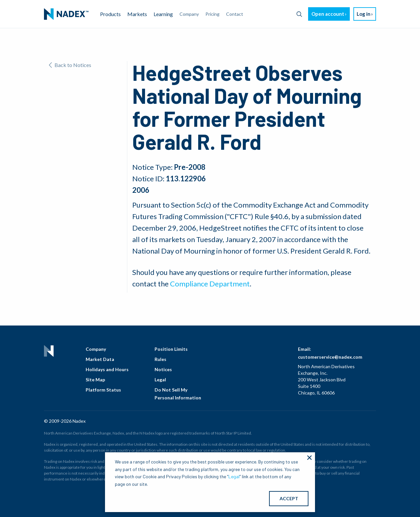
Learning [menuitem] (163, 14)
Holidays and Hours (107, 369)
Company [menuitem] (189, 14)
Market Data (100, 359)
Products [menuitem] (110, 14)
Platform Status (103, 390)
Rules (160, 359)
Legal (160, 380)
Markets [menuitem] (137, 14)
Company (96, 349)
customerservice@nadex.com (330, 357)
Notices (163, 369)
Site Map (95, 380)
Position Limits (171, 349)
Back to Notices (70, 65)
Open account (328, 14)
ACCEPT (289, 498)
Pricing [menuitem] (212, 14)
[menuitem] (66, 14)
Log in (364, 14)
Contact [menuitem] (235, 14)
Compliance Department (210, 284)
